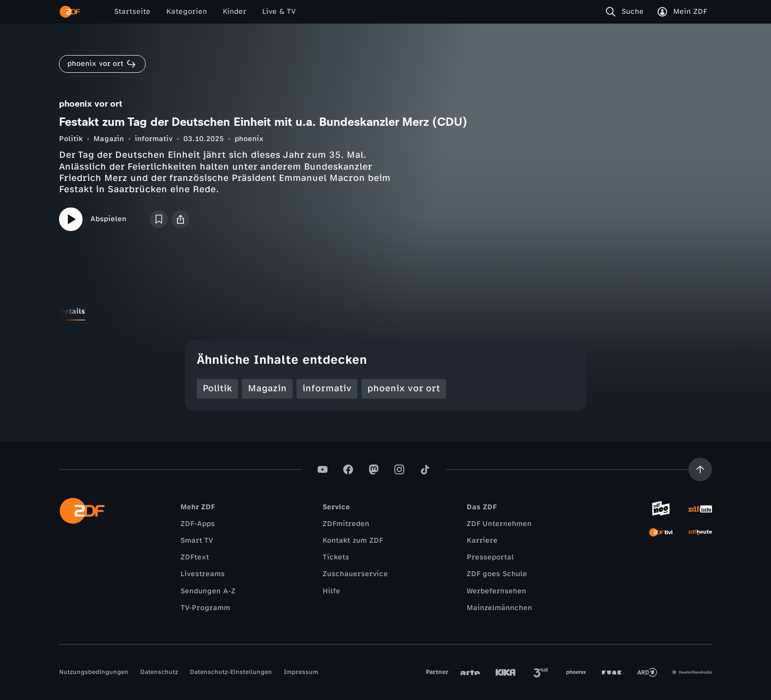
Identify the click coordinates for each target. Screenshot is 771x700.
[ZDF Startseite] (70, 12)
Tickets (336, 557)
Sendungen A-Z (208, 591)
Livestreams (203, 574)
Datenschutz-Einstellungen (231, 672)
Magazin (109, 139)
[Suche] (627, 12)
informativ (154, 139)
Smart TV (197, 540)
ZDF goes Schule (497, 574)
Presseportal (490, 557)
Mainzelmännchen (499, 608)
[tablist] (385, 312)
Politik (71, 139)
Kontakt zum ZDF (353, 540)
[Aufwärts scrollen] (700, 469)
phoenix (249, 139)
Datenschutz (159, 672)
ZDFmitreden (346, 524)
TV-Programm (205, 608)
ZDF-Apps (198, 524)
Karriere (482, 540)
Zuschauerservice (355, 574)
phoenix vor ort (404, 388)
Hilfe (331, 591)
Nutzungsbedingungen (94, 672)
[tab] (72, 312)
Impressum (301, 672)
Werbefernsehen (496, 591)
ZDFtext (195, 557)
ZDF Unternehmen (499, 524)
